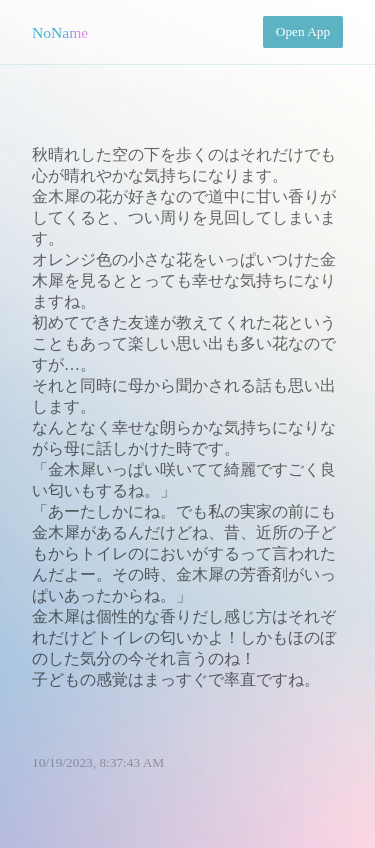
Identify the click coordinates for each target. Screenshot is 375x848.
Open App (303, 31)
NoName (60, 32)
